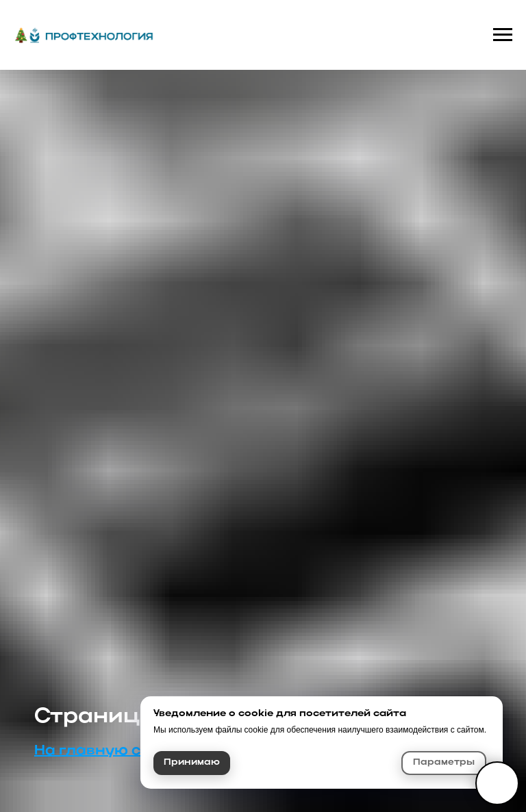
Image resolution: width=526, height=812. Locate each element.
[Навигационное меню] (503, 35)
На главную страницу (122, 751)
